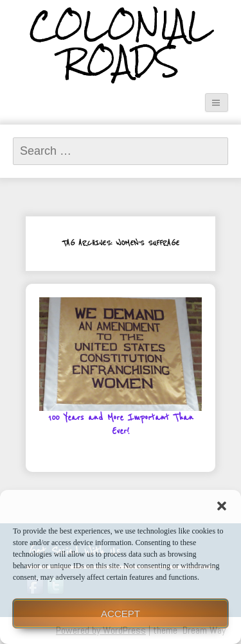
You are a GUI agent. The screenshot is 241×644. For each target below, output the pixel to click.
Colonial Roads (121, 44)
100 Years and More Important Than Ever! (121, 425)
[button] (222, 506)
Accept (121, 614)
